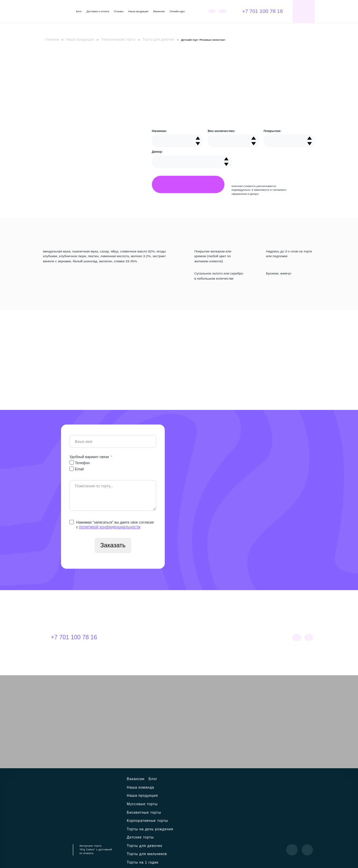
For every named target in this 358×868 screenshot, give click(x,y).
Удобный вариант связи (89, 456)
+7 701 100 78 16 (259, 11)
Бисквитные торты (143, 788)
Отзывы (119, 11)
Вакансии (159, 11)
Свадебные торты (168, 821)
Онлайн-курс (177, 11)
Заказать (113, 544)
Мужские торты (141, 827)
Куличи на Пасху (158, 840)
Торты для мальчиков (145, 814)
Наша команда (166, 775)
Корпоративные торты (145, 795)
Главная (50, 39)
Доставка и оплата (98, 11)
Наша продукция (138, 11)
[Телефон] (72, 461)
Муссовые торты (167, 782)
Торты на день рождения (147, 801)
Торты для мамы (165, 827)
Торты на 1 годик (142, 821)
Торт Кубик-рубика (163, 834)
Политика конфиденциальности (178, 858)
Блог (79, 11)
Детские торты (140, 808)
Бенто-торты (139, 834)
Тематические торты (100, 39)
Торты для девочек (130, 39)
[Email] (72, 468)
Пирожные (137, 840)
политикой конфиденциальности (106, 525)
